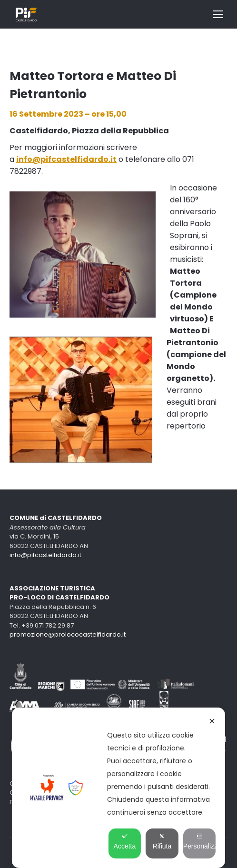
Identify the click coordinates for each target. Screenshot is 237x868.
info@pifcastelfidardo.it (45, 555)
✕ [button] (212, 721)
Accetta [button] (125, 842)
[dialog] (118, 788)
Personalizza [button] (199, 842)
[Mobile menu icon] (218, 14)
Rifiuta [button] (162, 842)
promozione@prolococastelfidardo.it (68, 634)
